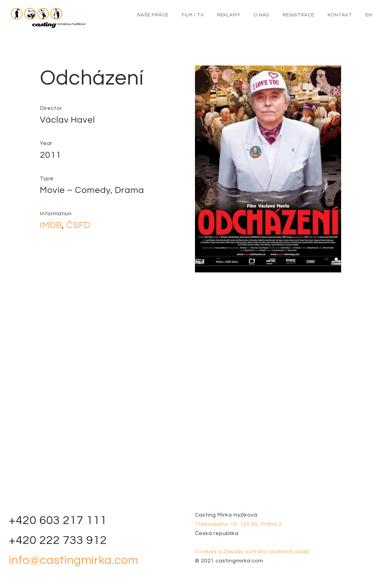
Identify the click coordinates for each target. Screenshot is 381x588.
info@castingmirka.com (74, 560)
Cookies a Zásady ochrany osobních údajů (252, 552)
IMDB (51, 225)
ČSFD (78, 225)
